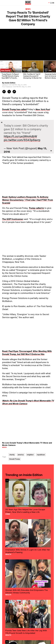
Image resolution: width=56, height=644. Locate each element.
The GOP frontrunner (13, 219)
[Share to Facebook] (4, 92)
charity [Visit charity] (12, 455)
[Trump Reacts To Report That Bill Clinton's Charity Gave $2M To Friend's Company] (11, 70)
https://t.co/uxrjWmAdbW (20, 136)
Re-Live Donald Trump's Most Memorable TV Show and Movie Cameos (27, 444)
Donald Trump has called (14, 109)
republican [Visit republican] (41, 455)
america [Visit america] (21, 455)
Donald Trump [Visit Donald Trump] (15, 459)
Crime (8, 514)
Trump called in (36, 208)
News (28, 9)
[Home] (28, 3)
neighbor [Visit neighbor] (30, 455)
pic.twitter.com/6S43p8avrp (22, 140)
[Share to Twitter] (9, 92)
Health (8, 554)
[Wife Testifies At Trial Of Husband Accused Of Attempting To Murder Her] (32, 70)
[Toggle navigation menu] (3, 3)
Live (52, 3)
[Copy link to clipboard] (14, 92)
